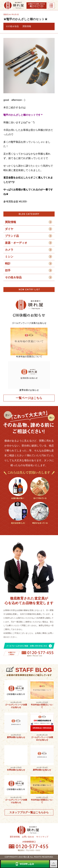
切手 (8, 270)
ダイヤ (9, 229)
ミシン (9, 257)
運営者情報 (15, 837)
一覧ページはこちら (29, 398)
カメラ (9, 250)
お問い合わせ (28, 837)
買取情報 (11, 222)
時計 (8, 264)
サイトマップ (42, 837)
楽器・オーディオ (16, 243)
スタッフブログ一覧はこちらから (29, 812)
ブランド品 (12, 236)
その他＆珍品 (13, 277)
